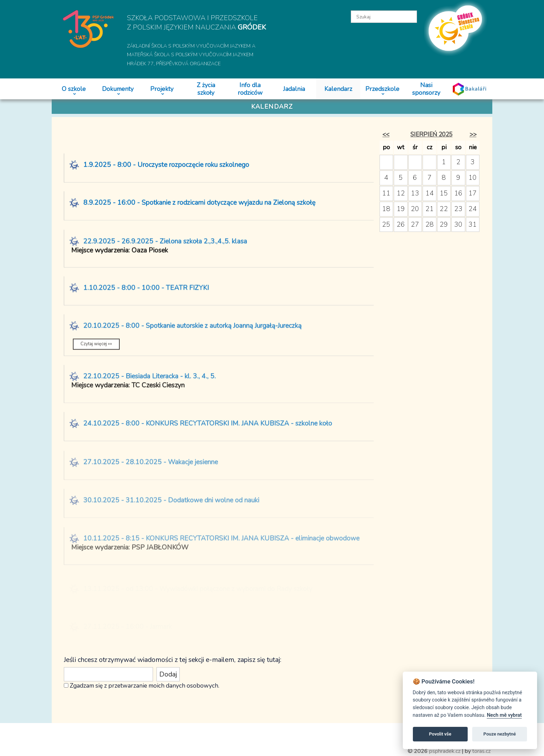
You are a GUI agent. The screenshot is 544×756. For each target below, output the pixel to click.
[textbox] (384, 17)
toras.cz (481, 751)
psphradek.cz (445, 751)
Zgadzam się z (88, 686)
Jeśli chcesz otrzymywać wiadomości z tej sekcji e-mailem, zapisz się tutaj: (173, 660)
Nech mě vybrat (504, 715)
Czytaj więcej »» (96, 349)
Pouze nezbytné (500, 734)
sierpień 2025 (431, 134)
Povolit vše (440, 734)
